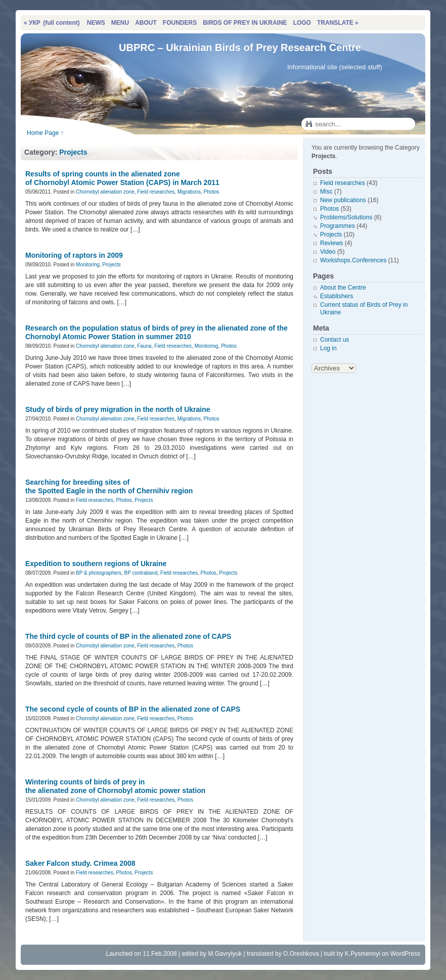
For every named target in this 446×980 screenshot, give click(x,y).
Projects (73, 152)
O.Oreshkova (301, 954)
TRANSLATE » (338, 23)
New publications (343, 200)
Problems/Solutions (346, 217)
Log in (328, 348)
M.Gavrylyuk (225, 954)
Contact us (335, 340)
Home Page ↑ (45, 133)
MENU (120, 23)
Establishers (337, 296)
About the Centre (343, 288)
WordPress (405, 954)
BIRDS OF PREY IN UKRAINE (245, 23)
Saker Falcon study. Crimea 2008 (80, 863)
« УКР (52, 23)
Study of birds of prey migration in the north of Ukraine (118, 409)
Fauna (144, 346)
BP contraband (141, 573)
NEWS (96, 23)
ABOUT (146, 23)
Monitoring (88, 265)
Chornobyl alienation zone (105, 192)
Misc (326, 192)
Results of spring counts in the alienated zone (122, 178)
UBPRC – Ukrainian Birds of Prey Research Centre (240, 48)
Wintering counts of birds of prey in (115, 786)
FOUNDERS (180, 23)
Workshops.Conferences (353, 260)
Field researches (156, 192)
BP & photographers (99, 573)
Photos (211, 192)
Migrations (189, 192)
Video (328, 252)
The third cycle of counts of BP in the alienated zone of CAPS (128, 636)
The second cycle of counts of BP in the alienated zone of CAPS (133, 709)
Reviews (331, 243)
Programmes (338, 226)
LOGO (302, 23)
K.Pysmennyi (363, 954)
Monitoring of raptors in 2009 (74, 255)
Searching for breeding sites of (109, 486)
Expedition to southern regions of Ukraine (96, 564)
